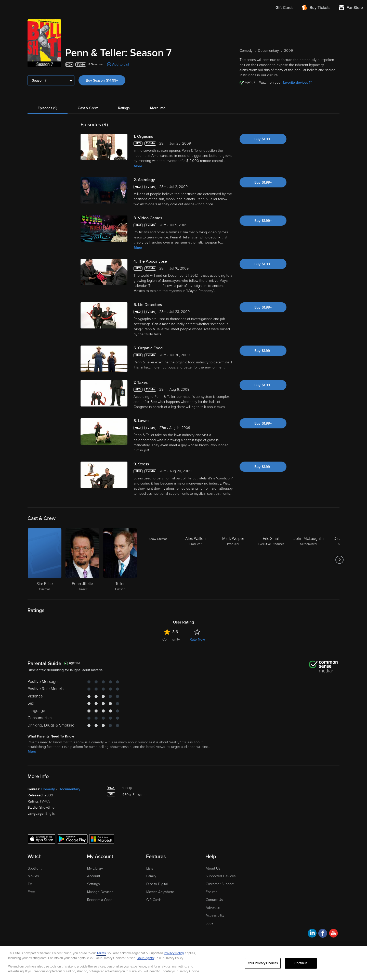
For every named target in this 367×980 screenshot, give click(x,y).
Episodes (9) (48, 108)
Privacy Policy (174, 953)
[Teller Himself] (120, 560)
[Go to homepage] (35, 8)
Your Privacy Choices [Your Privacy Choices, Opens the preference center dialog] (263, 963)
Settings (93, 884)
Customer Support (220, 884)
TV (30, 884)
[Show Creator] (158, 560)
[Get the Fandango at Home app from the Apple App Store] (42, 839)
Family (151, 876)
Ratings (124, 108)
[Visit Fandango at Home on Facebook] (323, 934)
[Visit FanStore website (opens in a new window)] (351, 8)
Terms (101, 953)
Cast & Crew (88, 108)
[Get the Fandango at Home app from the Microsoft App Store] (102, 839)
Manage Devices (100, 892)
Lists (150, 868)
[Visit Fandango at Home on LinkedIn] (312, 934)
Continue (301, 963)
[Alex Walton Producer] (195, 560)
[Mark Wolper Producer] (233, 560)
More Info (158, 108)
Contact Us (214, 900)
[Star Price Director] (45, 560)
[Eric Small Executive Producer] (271, 560)
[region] (183, 963)
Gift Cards (154, 900)
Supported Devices (221, 876)
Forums (211, 892)
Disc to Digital (157, 884)
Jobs (209, 923)
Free (31, 892)
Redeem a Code (100, 900)
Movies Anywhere (160, 892)
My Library (95, 868)
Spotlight (35, 868)
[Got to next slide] (339, 560)
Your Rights (146, 958)
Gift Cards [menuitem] (284, 8)
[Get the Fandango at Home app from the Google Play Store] (72, 839)
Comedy (48, 789)
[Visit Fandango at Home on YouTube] (333, 934)
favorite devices (298, 82)
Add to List (121, 64)
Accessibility (215, 915)
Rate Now (197, 639)
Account (94, 876)
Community (171, 639)
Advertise (213, 908)
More (138, 166)
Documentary (69, 789)
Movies (33, 876)
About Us (213, 868)
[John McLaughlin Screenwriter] (309, 560)
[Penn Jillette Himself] (82, 560)
